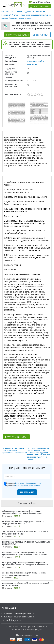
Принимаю (23, 483)
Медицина (32, 65)
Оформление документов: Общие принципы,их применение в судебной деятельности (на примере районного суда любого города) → (39, 454)
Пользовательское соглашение (18, 617)
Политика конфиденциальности (18, 613)
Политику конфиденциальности (28, 483)
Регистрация (27, 492)
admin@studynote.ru (42, 2)
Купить (19, 35)
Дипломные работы (15, 12)
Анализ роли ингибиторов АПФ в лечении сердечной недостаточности (26, 584)
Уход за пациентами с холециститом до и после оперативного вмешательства (24, 574)
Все (3, 12)
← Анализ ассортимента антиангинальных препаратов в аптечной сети (15, 450)
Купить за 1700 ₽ (17, 437)
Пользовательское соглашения (28, 486)
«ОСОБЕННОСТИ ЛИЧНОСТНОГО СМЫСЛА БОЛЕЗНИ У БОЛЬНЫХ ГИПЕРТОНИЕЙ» (25, 533)
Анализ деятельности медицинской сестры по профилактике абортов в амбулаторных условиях (25, 553)
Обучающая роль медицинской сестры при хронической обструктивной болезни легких (22, 512)
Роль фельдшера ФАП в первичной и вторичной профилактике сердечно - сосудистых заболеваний (25, 564)
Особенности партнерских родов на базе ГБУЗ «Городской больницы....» (23, 523)
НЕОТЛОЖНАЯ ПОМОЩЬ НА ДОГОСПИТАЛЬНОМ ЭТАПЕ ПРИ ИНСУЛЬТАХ (26, 543)
